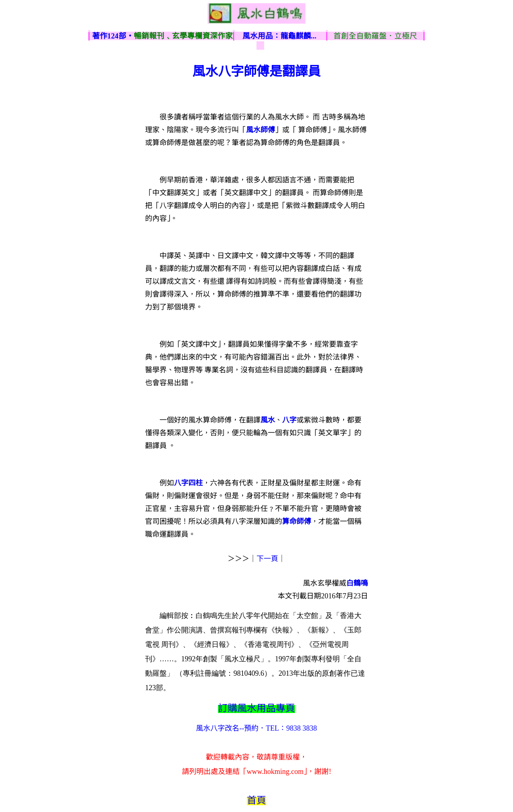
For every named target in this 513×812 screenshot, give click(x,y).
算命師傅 (297, 521)
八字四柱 (188, 483)
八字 (289, 420)
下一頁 (267, 559)
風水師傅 (261, 130)
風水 (268, 420)
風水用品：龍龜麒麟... (280, 36)
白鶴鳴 (357, 583)
